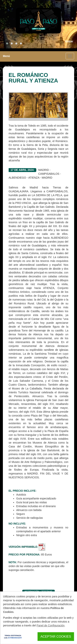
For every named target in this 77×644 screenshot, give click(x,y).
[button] (7, 43)
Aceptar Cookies (56, 637)
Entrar (69, 41)
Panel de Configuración (51, 625)
